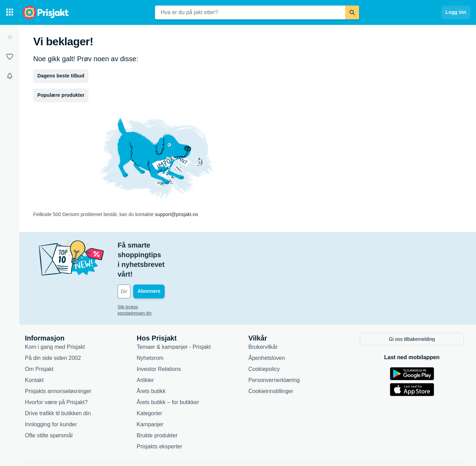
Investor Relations (159, 339)
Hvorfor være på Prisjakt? (56, 372)
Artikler (145, 350)
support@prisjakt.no (177, 214)
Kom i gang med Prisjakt (55, 317)
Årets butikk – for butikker (168, 372)
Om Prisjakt (39, 339)
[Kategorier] (10, 12)
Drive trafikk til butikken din (58, 383)
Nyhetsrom (150, 328)
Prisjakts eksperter (159, 416)
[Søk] (352, 12)
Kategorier (149, 383)
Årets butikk (151, 361)
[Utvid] (10, 37)
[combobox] (250, 12)
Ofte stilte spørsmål (49, 405)
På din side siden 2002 (53, 328)
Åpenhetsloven (267, 328)
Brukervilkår (263, 317)
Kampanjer (150, 394)
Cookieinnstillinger (271, 361)
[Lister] (10, 57)
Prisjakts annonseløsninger (58, 361)
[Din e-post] (164, 262)
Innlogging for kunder (51, 394)
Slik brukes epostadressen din (145, 278)
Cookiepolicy (264, 339)
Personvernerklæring (274, 350)
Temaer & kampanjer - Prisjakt (174, 317)
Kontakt (34, 350)
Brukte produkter (157, 405)
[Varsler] (10, 76)
